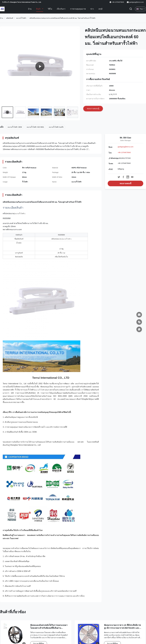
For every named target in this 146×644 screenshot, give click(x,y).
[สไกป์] (139, 322)
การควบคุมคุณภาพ (78, 9)
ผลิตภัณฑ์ (10, 18)
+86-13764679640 (124, 152)
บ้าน (30, 9)
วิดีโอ (50, 9)
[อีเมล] (139, 315)
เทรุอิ (100, 9)
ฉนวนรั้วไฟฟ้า (21, 18)
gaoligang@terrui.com (136, 2)
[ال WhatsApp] (139, 329)
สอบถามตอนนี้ (125, 183)
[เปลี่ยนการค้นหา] (131, 9)
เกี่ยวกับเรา (61, 9)
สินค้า (39, 9)
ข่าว (92, 9)
